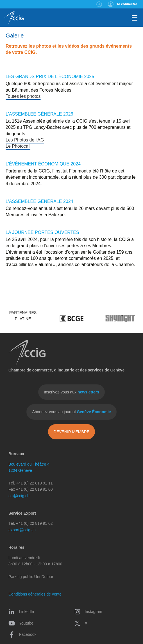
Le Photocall (18, 146)
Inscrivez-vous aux (71, 392)
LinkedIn (21, 612)
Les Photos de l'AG (25, 140)
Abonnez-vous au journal (71, 412)
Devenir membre (72, 432)
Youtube (21, 623)
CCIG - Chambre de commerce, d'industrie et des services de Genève (14, 18)
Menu (135, 18)
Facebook (22, 634)
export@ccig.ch (22, 530)
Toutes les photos (23, 96)
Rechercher (99, 4)
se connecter (127, 4)
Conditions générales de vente (35, 594)
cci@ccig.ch (19, 496)
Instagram (88, 612)
